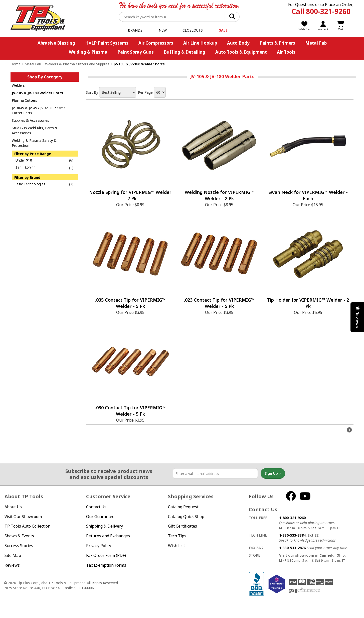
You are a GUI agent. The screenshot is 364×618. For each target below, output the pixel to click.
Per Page (145, 92)
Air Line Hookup (200, 43)
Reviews (12, 565)
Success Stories (19, 546)
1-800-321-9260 (292, 518)
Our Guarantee (100, 517)
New (163, 30)
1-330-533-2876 (292, 548)
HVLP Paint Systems (107, 43)
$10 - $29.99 (26, 168)
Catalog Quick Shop (186, 517)
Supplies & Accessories (30, 120)
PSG (305, 590)
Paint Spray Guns (136, 52)
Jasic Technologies (30, 184)
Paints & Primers (277, 43)
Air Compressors (156, 43)
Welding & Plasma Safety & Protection (34, 143)
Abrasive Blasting (56, 43)
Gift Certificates (183, 526)
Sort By (92, 92)
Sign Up (273, 473)
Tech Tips (177, 536)
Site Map (13, 555)
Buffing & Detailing (185, 52)
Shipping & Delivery (105, 526)
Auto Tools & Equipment (241, 52)
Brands (135, 30)
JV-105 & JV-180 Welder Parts (37, 93)
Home (16, 64)
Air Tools (286, 52)
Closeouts (193, 30)
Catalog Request (183, 507)
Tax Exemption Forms (106, 565)
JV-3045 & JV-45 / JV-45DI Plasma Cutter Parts (39, 110)
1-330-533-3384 (292, 535)
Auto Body (238, 43)
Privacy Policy (99, 546)
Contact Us (96, 507)
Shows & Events (19, 536)
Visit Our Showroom (23, 517)
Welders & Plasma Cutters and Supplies (77, 64)
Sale (223, 30)
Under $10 (24, 160)
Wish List (176, 546)
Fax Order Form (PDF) (106, 555)
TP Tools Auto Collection (27, 526)
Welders (18, 85)
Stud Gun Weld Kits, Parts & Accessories (35, 130)
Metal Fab (316, 43)
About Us (13, 507)
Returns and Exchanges (108, 536)
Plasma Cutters (24, 100)
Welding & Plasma (88, 52)
